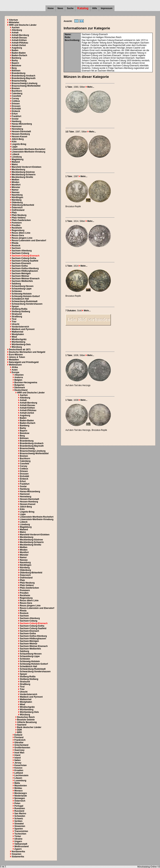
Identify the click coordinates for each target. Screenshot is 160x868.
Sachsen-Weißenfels (22, 281)
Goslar (15, 119)
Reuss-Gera (18, 235)
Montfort (16, 185)
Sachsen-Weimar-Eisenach (25, 279)
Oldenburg (17, 202)
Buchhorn (17, 91)
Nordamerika (18, 852)
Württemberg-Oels (21, 344)
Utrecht (15, 324)
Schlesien (17, 291)
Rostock (16, 246)
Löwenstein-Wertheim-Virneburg (28, 152)
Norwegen (20, 798)
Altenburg (17, 30)
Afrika (15, 367)
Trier (14, 322)
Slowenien (20, 826)
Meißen (15, 180)
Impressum (107, 8)
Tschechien (20, 834)
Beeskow (16, 66)
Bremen (16, 88)
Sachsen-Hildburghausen (25, 271)
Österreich (17, 208)
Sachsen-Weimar (20, 276)
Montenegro (21, 793)
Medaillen (14, 360)
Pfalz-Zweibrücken (21, 220)
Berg (14, 68)
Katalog (83, 8)
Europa (15, 372)
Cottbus (16, 101)
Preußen (16, 225)
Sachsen (16, 248)
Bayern (15, 63)
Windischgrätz (19, 339)
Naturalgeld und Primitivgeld (24, 362)
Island (18, 758)
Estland (18, 735)
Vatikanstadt (21, 844)
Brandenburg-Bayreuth (23, 78)
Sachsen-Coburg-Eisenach (25, 256)
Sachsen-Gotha (20, 266)
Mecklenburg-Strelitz (22, 177)
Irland (17, 755)
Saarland (22, 725)
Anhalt (15, 33)
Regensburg (18, 230)
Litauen (18, 778)
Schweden (20, 816)
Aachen (16, 28)
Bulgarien (19, 385)
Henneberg (17, 129)
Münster (16, 187)
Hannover (17, 126)
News (60, 8)
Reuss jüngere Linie (22, 238)
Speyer (15, 306)
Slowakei (19, 824)
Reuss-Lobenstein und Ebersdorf (29, 240)
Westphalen (18, 334)
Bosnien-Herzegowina (26, 382)
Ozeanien (16, 854)
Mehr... (90, 87)
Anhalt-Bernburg (20, 35)
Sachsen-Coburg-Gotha (24, 258)
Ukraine (18, 839)
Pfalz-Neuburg (19, 215)
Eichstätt (16, 109)
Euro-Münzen (16, 355)
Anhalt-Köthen (19, 40)
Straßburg (17, 317)
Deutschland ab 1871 (20, 350)
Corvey (15, 99)
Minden (15, 182)
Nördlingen (17, 197)
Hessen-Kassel (19, 137)
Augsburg (17, 48)
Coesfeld (16, 96)
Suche (70, 8)
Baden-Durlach (19, 55)
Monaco (18, 791)
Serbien (18, 821)
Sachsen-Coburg (20, 253)
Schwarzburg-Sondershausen (27, 304)
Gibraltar (19, 742)
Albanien (19, 375)
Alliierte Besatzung (27, 722)
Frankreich (20, 740)
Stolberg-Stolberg (21, 311)
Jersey (18, 763)
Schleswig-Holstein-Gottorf (26, 296)
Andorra (19, 377)
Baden (15, 50)
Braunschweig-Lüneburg (24, 83)
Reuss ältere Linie (21, 233)
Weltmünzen (15, 365)
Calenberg (17, 93)
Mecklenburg (18, 170)
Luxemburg (20, 781)
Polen (17, 803)
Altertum (13, 20)
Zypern (18, 849)
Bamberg (16, 58)
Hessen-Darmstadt (21, 131)
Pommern (17, 223)
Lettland (19, 773)
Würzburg (17, 347)
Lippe (15, 147)
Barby (15, 60)
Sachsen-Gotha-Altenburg (25, 268)
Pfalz (14, 213)
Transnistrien (21, 831)
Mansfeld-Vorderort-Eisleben (26, 167)
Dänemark (20, 388)
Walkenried (17, 332)
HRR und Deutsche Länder (23, 25)
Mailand (16, 162)
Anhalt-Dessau (19, 38)
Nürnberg (17, 200)
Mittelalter (14, 22)
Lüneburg (17, 157)
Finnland (19, 737)
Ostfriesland (18, 210)
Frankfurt (16, 116)
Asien (15, 370)
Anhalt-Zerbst (19, 45)
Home (51, 8)
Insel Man (19, 753)
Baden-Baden (19, 53)
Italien (18, 760)
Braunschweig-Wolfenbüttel (26, 86)
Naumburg (17, 195)
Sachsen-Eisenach (21, 263)
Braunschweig (19, 81)
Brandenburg (18, 73)
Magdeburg (18, 159)
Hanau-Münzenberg (22, 124)
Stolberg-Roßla (19, 309)
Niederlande (21, 796)
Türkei (18, 836)
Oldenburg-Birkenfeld (23, 205)
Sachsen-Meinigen (21, 273)
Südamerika (18, 857)
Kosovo (18, 768)
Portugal (19, 806)
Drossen (16, 106)
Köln (14, 142)
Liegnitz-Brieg (19, 144)
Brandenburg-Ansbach (23, 76)
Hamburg (16, 121)
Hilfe (95, 8)
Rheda (15, 243)
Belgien (18, 380)
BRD (19, 732)
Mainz (15, 164)
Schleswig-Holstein (22, 294)
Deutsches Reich (26, 717)
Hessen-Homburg (21, 134)
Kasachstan (20, 765)
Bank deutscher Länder (29, 727)
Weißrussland (21, 846)
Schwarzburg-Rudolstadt (24, 301)
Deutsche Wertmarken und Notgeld (27, 352)
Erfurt (15, 114)
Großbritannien (22, 748)
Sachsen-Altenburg (22, 251)
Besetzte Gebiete (26, 720)
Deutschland (21, 390)
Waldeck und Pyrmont (23, 329)
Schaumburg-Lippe (21, 289)
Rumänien (20, 808)
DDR (19, 730)
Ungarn (18, 841)
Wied (14, 337)
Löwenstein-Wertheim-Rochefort (28, 149)
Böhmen (16, 71)
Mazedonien (21, 786)
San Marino (20, 813)
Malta (17, 783)
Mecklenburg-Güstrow (23, 172)
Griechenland (21, 745)
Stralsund (17, 314)
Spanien (19, 829)
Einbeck (16, 111)
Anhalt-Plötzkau (20, 43)
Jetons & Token (17, 357)
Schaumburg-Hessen (22, 286)
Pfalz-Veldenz (19, 218)
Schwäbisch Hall (20, 299)
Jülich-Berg (18, 139)
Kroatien (19, 770)
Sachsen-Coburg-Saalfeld (25, 261)
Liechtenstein (21, 775)
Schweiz (19, 819)
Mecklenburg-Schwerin (23, 175)
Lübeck (15, 154)
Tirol (14, 319)
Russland (19, 811)
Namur (15, 190)
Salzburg (16, 284)
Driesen (16, 104)
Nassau (16, 192)
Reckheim (17, 228)
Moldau (18, 788)
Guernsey (19, 750)
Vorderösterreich (20, 327)
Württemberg (18, 342)
